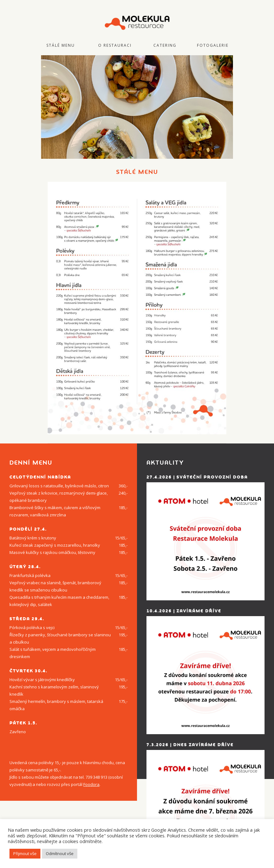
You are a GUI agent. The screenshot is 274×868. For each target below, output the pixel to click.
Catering (165, 45)
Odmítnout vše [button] (60, 853)
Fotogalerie (213, 45)
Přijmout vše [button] (25, 853)
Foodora (91, 784)
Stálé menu (61, 45)
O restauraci (115, 45)
